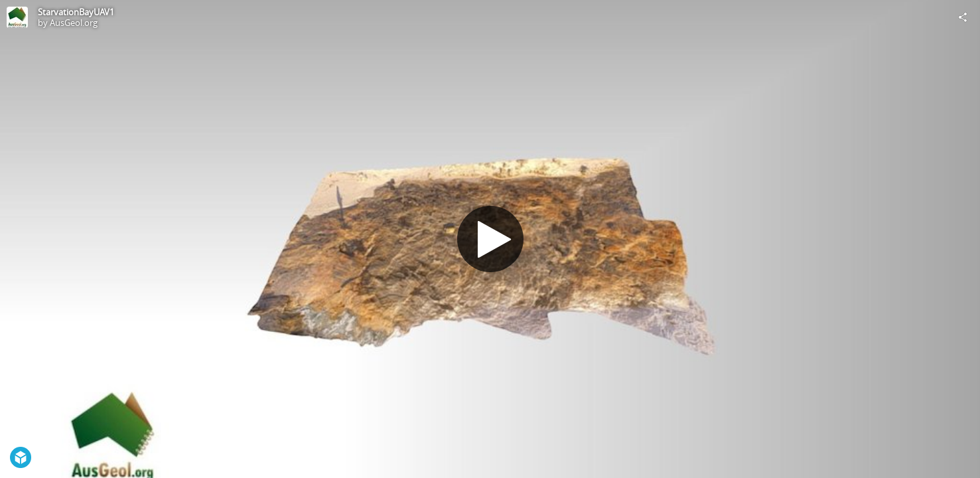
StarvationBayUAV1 (76, 12)
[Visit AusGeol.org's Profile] (17, 17)
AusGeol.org (74, 23)
